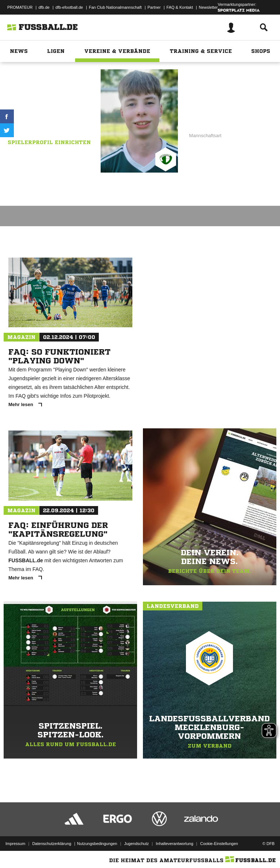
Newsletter (208, 7)
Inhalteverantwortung (174, 844)
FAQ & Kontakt (180, 7)
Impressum (15, 844)
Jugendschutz (136, 844)
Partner (154, 7)
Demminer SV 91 (65, 121)
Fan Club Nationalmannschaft (115, 7)
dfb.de (44, 7)
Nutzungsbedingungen (97, 844)
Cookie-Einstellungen (219, 844)
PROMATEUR (20, 7)
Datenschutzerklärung (52, 844)
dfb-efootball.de (69, 7)
